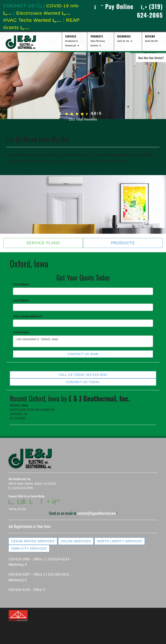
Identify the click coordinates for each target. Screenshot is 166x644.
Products (123, 243)
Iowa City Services (29, 548)
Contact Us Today (83, 382)
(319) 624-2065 (150, 11)
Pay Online (114, 6)
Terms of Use (17, 509)
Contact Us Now (83, 354)
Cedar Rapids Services (33, 541)
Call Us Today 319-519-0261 (83, 375)
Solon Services (76, 541)
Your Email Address (28, 316)
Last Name (21, 300)
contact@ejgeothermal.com (97, 513)
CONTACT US (22, 6)
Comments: (21, 332)
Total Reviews (83, 119)
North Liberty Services (120, 541)
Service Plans (43, 243)
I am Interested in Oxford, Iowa (83, 341)
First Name (21, 284)
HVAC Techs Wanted (32, 20)
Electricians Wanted (43, 13)
